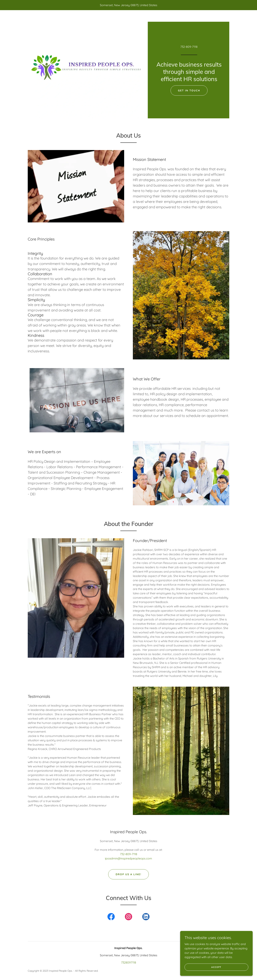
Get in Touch (189, 90)
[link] (111, 917)
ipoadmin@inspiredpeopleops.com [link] (128, 858)
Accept (216, 967)
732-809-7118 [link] (189, 47)
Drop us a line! (128, 874)
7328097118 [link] (129, 962)
